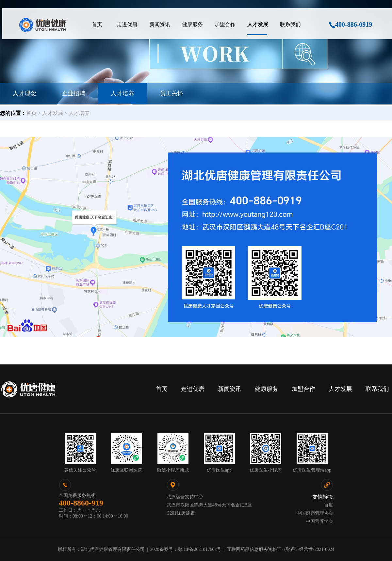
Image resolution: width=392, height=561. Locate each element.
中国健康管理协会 (315, 513)
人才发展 (340, 389)
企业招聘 (73, 93)
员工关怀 (171, 93)
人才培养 (122, 93)
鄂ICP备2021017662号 (200, 549)
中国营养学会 (319, 521)
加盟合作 (303, 389)
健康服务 (267, 389)
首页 (162, 389)
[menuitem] (97, 24)
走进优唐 (193, 389)
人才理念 (24, 93)
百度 (329, 505)
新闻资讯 (230, 389)
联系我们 (377, 389)
